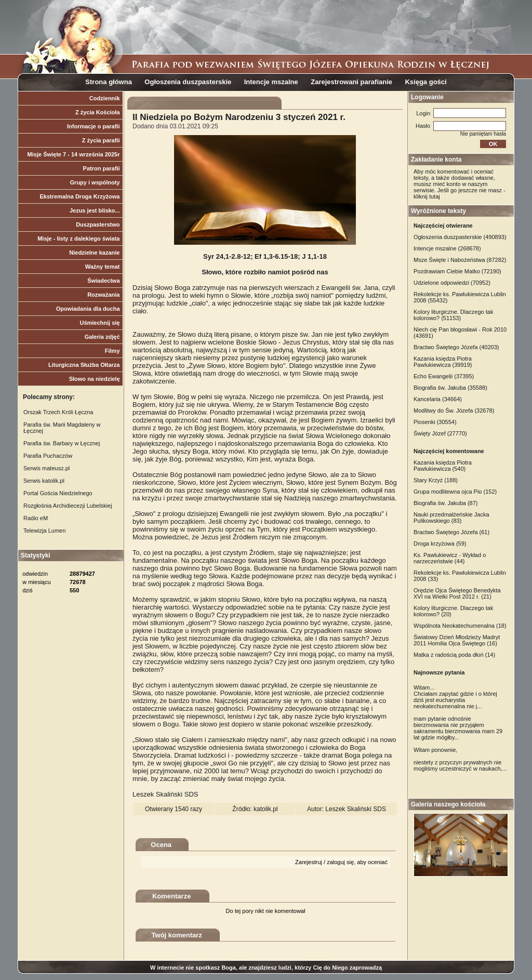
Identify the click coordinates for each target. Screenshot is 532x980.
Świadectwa (103, 281)
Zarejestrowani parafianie (351, 82)
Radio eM (36, 518)
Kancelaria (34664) (438, 399)
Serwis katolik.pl (44, 481)
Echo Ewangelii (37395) (444, 376)
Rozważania (103, 295)
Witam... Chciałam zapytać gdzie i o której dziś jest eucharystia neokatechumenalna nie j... (455, 697)
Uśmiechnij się (99, 323)
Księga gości (425, 82)
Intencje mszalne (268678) (447, 248)
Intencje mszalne (271, 82)
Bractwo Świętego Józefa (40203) (456, 347)
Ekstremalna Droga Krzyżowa (79, 196)
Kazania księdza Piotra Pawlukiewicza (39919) (443, 362)
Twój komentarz (177, 935)
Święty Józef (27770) (440, 433)
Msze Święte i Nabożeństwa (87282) (460, 260)
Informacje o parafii (93, 126)
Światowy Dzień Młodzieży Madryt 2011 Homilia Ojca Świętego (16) (457, 640)
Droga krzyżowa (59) (440, 544)
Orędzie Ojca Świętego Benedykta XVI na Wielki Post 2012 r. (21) (457, 593)
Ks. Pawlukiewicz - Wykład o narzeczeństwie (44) (450, 558)
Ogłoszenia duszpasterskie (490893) (460, 237)
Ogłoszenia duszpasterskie (188, 82)
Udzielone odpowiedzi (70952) (452, 283)
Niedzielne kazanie (94, 253)
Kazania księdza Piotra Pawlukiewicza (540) (443, 466)
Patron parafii (102, 168)
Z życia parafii (101, 140)
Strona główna (109, 82)
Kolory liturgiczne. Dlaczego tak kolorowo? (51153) (453, 315)
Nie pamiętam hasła (483, 134)
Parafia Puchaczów (48, 456)
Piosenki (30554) (435, 422)
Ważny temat (103, 267)
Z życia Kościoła (98, 112)
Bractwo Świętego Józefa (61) (451, 532)
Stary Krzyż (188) (436, 480)
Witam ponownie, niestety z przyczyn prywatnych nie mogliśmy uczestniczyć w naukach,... (460, 759)
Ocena (161, 845)
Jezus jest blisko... (95, 210)
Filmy (112, 351)
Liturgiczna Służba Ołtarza (84, 365)
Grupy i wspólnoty (95, 182)
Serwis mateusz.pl (46, 468)
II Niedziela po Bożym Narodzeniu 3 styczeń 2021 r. (239, 117)
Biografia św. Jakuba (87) (446, 503)
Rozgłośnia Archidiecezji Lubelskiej (68, 506)
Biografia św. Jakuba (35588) (450, 388)
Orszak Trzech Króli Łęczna (58, 412)
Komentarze (171, 896)
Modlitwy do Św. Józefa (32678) (454, 410)
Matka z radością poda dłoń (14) (454, 655)
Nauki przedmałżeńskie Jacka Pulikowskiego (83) (451, 518)
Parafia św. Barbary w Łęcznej (62, 443)
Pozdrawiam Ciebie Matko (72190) (457, 271)
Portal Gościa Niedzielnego (58, 493)
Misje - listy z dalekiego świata (78, 239)
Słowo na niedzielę (95, 379)
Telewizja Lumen (44, 531)
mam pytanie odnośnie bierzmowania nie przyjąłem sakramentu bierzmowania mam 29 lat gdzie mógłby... (458, 728)
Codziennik (105, 98)
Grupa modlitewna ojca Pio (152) (455, 492)
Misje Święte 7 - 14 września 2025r (74, 154)
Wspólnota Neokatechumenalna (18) (460, 626)
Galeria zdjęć (102, 337)
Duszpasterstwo (98, 224)
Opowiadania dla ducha (88, 309)
